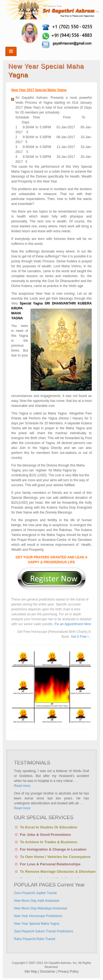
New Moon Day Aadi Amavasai (37, 901)
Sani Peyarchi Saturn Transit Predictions (44, 931)
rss (53, 35)
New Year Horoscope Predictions (38, 916)
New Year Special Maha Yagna (37, 924)
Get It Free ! (80, 637)
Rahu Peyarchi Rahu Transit (35, 939)
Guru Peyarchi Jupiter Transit (35, 893)
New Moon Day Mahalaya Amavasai (41, 908)
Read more (22, 786)
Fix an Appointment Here (73, 624)
